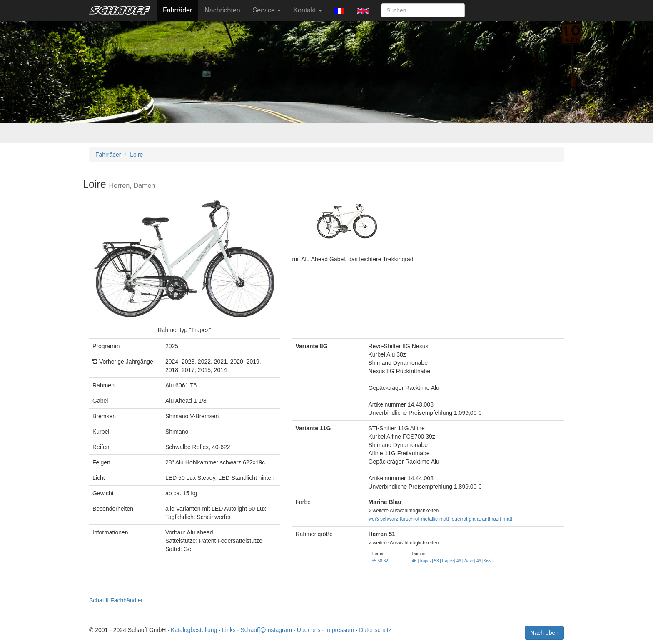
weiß (374, 519)
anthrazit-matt (497, 519)
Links (229, 630)
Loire (136, 155)
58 (380, 561)
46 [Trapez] (422, 561)
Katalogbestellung (194, 630)
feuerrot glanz (465, 519)
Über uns (309, 630)
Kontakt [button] (308, 10)
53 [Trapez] (445, 561)
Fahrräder (177, 10)
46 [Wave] (466, 561)
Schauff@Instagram (266, 630)
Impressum (340, 630)
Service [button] (267, 10)
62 (386, 561)
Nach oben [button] (544, 633)
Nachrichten (222, 10)
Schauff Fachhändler (116, 600)
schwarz (389, 519)
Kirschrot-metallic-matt (424, 519)
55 (374, 561)
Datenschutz (375, 630)
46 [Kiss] (485, 561)
